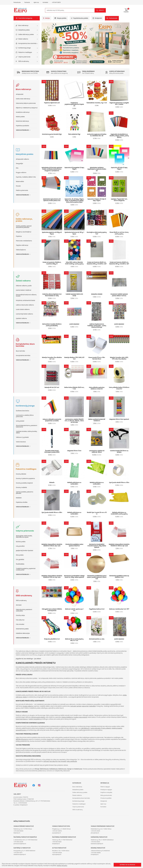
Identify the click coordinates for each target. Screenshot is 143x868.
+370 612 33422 (95, 842)
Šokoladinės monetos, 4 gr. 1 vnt (97, 103)
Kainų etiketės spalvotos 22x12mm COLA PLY (97, 388)
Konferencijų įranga (25, 48)
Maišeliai (19, 498)
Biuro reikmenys (23, 26)
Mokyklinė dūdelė (97, 294)
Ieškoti (101, 10)
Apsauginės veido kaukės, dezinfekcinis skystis (24, 536)
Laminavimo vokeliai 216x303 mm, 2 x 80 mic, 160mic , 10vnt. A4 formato (74, 421)
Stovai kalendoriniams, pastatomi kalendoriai (27, 426)
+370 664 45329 (57, 853)
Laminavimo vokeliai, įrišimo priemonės (25, 416)
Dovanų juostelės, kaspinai (24, 483)
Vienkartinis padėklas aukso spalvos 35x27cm (74, 545)
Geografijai (19, 164)
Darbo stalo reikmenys (23, 99)
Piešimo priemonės (22, 190)
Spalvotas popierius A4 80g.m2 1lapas (52, 233)
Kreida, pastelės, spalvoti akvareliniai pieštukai (24, 227)
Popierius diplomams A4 (52, 103)
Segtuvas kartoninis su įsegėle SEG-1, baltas (119, 104)
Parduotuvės (17, 2)
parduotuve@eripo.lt (20, 844)
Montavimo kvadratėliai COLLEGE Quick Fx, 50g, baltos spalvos (97, 546)
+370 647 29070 (56, 2)
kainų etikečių (107, 728)
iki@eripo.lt (17, 833)
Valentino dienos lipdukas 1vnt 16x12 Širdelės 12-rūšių (52, 295)
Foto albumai (20, 620)
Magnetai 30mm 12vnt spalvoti (119, 419)
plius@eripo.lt (95, 833)
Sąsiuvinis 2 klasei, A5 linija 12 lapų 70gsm (97, 200)
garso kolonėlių (96, 728)
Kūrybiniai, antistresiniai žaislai (26, 300)
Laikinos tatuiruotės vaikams (25, 305)
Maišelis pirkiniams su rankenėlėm (74, 483)
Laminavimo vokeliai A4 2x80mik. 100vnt (97, 451)
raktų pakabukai (72, 761)
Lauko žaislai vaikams (23, 309)
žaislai (25, 697)
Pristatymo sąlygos (106, 790)
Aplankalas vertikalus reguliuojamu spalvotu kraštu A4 (97, 169)
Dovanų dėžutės (21, 474)
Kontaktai (45, 2)
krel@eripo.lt (56, 844)
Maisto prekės (20, 117)
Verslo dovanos (21, 442)
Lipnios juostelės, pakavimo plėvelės (25, 493)
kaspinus (50, 739)
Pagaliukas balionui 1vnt (97, 609)
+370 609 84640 (18, 831)
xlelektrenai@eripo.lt (20, 854)
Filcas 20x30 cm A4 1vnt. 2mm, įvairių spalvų (119, 233)
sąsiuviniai (85, 706)
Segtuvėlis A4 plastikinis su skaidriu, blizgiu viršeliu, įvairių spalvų (119, 136)
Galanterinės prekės (22, 629)
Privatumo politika (106, 798)
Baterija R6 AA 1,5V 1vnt (52, 387)
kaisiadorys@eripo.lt (97, 844)
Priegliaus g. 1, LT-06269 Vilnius (61, 829)
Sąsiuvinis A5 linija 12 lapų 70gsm (119, 168)
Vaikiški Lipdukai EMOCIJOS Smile (74, 295)
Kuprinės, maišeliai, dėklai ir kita (26, 177)
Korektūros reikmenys (23, 112)
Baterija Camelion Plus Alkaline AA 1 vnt (52, 358)
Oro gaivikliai (20, 560)
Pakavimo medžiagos (25, 52)
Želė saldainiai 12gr (74, 134)
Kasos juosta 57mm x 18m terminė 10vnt (97, 358)
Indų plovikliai (20, 546)
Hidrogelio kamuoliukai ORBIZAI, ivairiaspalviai (52, 610)
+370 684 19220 (57, 842)
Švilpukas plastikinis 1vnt (52, 639)
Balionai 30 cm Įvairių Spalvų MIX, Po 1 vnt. (74, 640)
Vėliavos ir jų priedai (22, 437)
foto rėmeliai (62, 761)
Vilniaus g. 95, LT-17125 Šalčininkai (62, 840)
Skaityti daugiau (62, 866)
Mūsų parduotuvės (106, 795)
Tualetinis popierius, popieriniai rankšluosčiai (26, 569)
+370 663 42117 (18, 853)
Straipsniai (97, 18)
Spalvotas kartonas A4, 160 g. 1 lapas (74, 233)
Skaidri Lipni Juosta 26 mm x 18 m (97, 513)
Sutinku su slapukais (127, 865)
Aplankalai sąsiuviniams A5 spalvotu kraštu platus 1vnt (52, 200)
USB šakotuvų (85, 728)
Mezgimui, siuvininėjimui (24, 232)
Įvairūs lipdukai (74, 324)
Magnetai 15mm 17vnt (74, 451)
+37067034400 (22, 803)
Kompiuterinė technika (23, 356)
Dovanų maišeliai (21, 487)
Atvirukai (19, 605)
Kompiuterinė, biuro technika (27, 43)
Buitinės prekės (21, 542)
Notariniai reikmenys (22, 121)
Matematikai (20, 182)
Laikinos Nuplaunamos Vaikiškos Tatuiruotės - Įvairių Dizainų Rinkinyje (97, 326)
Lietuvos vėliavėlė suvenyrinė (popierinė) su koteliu (52, 420)
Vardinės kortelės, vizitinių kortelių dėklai (26, 432)
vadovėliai (92, 706)
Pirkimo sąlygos (105, 787)
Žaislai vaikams (23, 39)
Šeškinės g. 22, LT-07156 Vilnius (23, 829)
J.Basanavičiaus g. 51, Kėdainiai (100, 851)
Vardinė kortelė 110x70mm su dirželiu (119, 451)
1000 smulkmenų (24, 61)
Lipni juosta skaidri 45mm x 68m (52, 512)
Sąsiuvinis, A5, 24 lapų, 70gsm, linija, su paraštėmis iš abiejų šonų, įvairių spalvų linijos (74, 201)
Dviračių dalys (20, 615)
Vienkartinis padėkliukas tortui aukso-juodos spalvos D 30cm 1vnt (97, 577)
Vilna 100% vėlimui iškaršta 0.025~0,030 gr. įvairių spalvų (74, 263)
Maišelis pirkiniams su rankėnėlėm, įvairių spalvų (119, 513)
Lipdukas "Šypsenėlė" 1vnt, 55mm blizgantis (119, 200)
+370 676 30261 (95, 831)
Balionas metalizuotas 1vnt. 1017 (119, 609)
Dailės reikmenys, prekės (26, 34)
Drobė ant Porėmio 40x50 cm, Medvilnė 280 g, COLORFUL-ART (97, 263)
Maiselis (52, 483)
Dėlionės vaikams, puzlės (24, 286)
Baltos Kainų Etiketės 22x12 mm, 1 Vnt (74, 388)
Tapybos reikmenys (22, 245)
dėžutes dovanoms (22, 739)
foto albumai (54, 761)
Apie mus (36, 2)
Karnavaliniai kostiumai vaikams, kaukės (26, 295)
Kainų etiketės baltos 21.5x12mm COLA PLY (119, 388)
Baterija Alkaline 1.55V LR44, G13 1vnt (74, 358)
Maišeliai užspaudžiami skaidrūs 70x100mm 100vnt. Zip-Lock (119, 545)
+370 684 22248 (18, 842)
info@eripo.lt (24, 805)
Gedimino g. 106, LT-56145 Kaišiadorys (102, 840)
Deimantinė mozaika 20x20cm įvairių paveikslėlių (52, 325)
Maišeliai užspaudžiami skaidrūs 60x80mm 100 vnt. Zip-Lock (52, 576)
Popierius (19, 236)
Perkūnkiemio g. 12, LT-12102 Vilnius (101, 829)
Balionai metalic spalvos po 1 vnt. (74, 610)
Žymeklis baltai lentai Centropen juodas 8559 (52, 451)
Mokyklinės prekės (24, 30)
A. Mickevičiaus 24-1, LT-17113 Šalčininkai (25, 840)
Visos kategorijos (24, 130)
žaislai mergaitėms (35, 719)
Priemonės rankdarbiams (24, 241)
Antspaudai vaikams (22, 159)
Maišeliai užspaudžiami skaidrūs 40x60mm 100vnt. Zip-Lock (52, 545)
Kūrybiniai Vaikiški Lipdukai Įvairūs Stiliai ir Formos (119, 295)
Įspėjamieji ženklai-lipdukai (24, 551)
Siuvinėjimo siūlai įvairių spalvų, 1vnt (97, 233)
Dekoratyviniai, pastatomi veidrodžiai (24, 610)
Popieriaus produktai (22, 126)
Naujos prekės (60, 18)
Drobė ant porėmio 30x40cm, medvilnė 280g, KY (52, 263)
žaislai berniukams (22, 719)
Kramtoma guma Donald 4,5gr (52, 134)
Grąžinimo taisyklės (106, 792)
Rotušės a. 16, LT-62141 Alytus (61, 851)
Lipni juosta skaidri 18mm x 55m (119, 483)
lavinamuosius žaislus (38, 717)
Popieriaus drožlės (22, 502)
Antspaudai (20, 94)
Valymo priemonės (24, 57)
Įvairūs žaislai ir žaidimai (24, 290)
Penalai (18, 186)
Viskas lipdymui (21, 250)
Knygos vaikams (21, 173)
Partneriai (27, 2)
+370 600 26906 (96, 853)
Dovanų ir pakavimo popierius (25, 479)
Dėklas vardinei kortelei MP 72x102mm (97, 420)
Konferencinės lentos (23, 411)
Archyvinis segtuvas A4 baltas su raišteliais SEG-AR (97, 135)
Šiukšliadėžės (20, 564)
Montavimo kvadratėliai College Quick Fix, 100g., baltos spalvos (74, 576)
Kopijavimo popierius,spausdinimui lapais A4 (74, 104)
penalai (79, 706)
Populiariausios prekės (80, 18)
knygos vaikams (28, 706)
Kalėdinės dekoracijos (23, 633)
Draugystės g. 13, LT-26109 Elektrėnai (24, 851)
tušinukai (73, 706)
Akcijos (46, 18)
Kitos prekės (20, 555)
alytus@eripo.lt (57, 854)
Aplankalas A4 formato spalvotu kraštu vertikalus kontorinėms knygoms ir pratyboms (52, 169)
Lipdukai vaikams (21, 318)
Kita (17, 168)
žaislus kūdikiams (67, 717)
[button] (27, 18)
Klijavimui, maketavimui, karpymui (27, 108)
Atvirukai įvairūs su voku (97, 639)
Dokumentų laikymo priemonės (26, 103)
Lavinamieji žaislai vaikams (24, 314)
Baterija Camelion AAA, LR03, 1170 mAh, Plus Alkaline (119, 358)
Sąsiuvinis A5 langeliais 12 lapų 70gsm (74, 168)
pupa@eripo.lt (56, 833)
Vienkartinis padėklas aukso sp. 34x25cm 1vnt (119, 576)
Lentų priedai (20, 421)
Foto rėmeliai (20, 624)
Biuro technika (20, 351)
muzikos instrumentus (80, 717)
